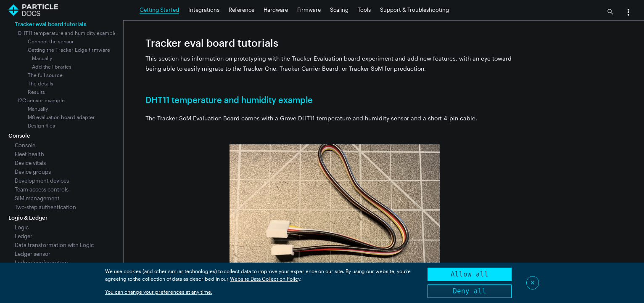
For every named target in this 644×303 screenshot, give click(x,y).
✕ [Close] (533, 283)
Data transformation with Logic (54, 245)
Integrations (204, 10)
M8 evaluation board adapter (61, 117)
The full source (45, 75)
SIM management (37, 198)
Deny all (470, 291)
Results (36, 92)
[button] (628, 13)
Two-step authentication (45, 207)
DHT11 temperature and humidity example (67, 33)
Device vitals (30, 163)
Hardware (276, 10)
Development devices (42, 181)
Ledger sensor (33, 254)
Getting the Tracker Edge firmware (69, 50)
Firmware (309, 10)
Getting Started (159, 10)
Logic (22, 227)
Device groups (33, 172)
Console (25, 145)
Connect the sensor (51, 41)
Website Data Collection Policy (265, 279)
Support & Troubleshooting (414, 10)
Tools (364, 10)
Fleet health (29, 154)
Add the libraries (52, 66)
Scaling (339, 10)
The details (41, 83)
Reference (241, 10)
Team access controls (42, 189)
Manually (42, 58)
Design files (41, 125)
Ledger (24, 236)
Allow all (470, 274)
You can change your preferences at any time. (159, 292)
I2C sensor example (41, 100)
